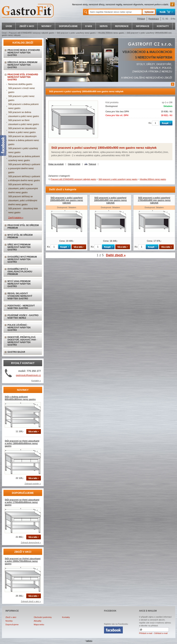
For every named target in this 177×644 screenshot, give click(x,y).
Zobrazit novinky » (33, 484)
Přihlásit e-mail (146, 633)
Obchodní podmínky (43, 617)
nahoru (89, 641)
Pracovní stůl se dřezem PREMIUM (23, 227)
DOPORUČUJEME (68, 26)
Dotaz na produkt (56, 164)
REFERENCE (122, 26)
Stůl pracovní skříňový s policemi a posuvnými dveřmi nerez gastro (24, 168)
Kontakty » (36, 381)
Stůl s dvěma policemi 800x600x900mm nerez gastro (20, 398)
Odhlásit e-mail (161, 633)
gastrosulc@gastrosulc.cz (28, 375)
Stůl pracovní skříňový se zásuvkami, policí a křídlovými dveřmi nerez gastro (23, 201)
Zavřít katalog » (16, 218)
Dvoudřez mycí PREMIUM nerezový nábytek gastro (22, 259)
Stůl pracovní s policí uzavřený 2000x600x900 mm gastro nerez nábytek (67, 200)
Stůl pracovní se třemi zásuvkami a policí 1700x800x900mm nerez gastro (22, 502)
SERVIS (104, 26)
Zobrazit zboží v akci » (31, 601)
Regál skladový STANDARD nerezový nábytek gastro (20, 296)
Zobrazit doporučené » (31, 542)
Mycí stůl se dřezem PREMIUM (20, 236)
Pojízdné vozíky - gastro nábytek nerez (23, 317)
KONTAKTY (163, 26)
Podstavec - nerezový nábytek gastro (21, 307)
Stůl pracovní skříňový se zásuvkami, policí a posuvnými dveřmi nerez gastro (23, 188)
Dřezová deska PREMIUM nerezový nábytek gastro (22, 65)
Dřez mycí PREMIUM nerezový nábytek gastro (19, 247)
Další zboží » (116, 255)
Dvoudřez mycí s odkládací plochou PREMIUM (20, 272)
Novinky (9, 621)
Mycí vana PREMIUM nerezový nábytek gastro (19, 284)
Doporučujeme (12, 624)
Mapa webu (39, 624)
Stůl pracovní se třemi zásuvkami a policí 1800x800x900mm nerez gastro (22, 443)
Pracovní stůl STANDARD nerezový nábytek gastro (32, 33)
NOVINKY (46, 26)
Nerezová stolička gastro (20, 84)
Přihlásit (141, 19)
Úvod (4, 33)
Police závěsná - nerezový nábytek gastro (19, 328)
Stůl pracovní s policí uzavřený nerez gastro (76, 33)
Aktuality (38, 621)
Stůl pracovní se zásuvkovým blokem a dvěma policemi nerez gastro (24, 140)
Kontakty (66, 617)
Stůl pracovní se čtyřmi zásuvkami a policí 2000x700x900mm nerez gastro (23, 561)
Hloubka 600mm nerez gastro (111, 33)
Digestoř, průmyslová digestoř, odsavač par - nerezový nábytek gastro (22, 341)
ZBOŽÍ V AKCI (27, 26)
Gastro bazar (16, 352)
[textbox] (115, 12)
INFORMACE (143, 26)
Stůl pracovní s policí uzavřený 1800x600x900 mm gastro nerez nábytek (110, 200)
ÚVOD (9, 26)
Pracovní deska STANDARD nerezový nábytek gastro (24, 53)
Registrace (154, 19)
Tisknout (92, 164)
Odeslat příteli (74, 164)
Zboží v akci (11, 617)
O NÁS (89, 26)
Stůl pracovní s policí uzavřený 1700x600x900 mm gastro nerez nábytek (154, 200)
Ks (150, 123)
